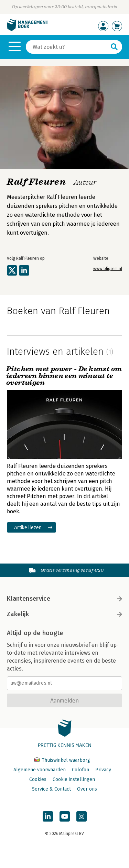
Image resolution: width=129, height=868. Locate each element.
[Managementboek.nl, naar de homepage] (28, 29)
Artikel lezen (28, 527)
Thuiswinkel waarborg (62, 760)
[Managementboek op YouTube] (65, 816)
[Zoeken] (67, 47)
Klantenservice (64, 599)
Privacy (103, 770)
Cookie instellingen (74, 779)
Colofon (80, 770)
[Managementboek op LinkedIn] (48, 816)
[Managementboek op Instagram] (82, 816)
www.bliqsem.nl (108, 269)
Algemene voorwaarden (40, 770)
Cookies (38, 779)
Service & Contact (51, 789)
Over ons (87, 789)
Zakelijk (64, 614)
